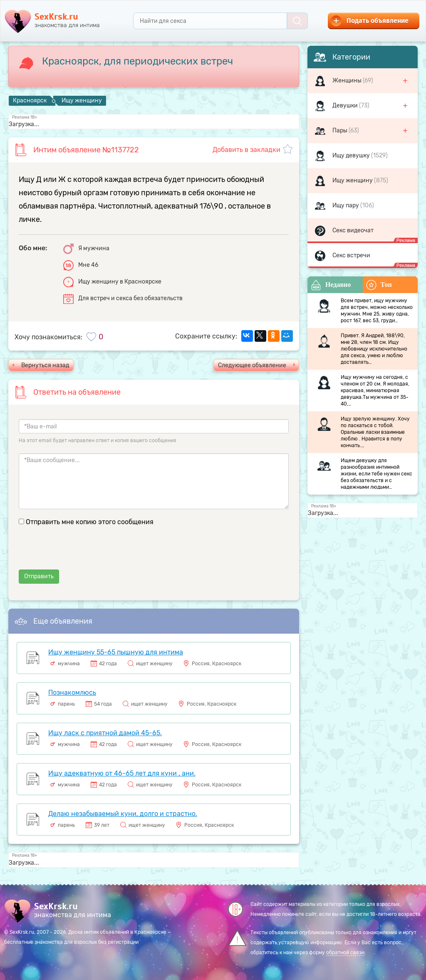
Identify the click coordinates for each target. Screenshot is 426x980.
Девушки (346, 106)
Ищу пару (346, 205)
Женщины (348, 81)
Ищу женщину (353, 180)
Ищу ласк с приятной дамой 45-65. (105, 733)
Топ (379, 285)
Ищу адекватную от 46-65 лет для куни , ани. (122, 773)
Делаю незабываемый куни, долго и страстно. (123, 814)
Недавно (331, 285)
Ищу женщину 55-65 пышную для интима (116, 652)
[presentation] (82, 553)
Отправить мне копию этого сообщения (90, 522)
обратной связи (345, 953)
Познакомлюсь (72, 693)
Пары (341, 131)
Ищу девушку (352, 155)
